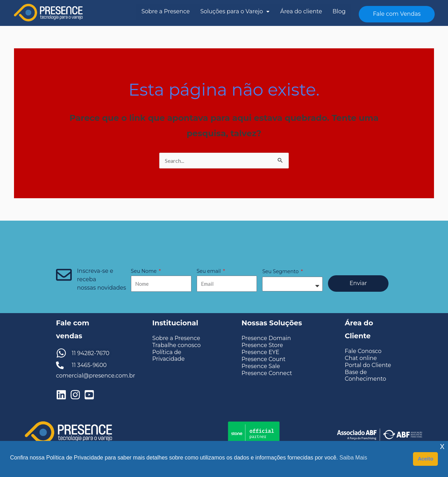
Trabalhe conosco (177, 345)
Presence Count (264, 359)
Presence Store (262, 345)
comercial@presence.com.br (96, 376)
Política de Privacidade (169, 355)
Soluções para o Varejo (235, 11)
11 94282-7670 (91, 353)
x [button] (442, 446)
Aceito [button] (426, 459)
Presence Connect (267, 373)
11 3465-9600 (89, 365)
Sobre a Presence (166, 11)
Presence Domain (267, 338)
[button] (235, 12)
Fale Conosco (363, 351)
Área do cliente (301, 11)
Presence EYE (261, 352)
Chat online (361, 358)
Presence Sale (261, 366)
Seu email (209, 271)
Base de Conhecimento (366, 375)
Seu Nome (144, 271)
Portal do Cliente (368, 365)
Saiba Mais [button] (353, 458)
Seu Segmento (281, 271)
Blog (339, 11)
